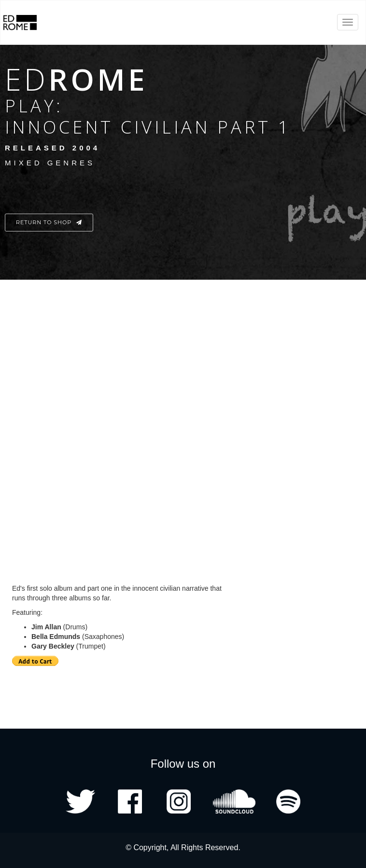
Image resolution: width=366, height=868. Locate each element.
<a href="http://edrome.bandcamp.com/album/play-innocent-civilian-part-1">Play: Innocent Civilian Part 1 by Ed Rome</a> (133, 420)
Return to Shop (49, 222)
